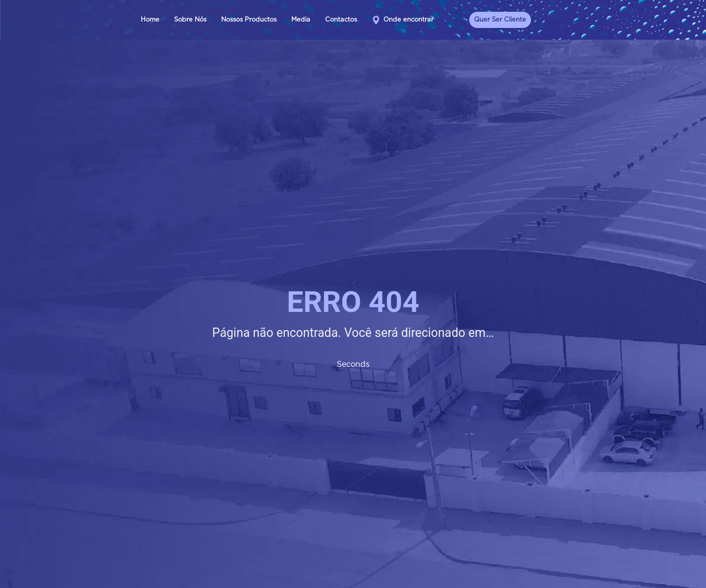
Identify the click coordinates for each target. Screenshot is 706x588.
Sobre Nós (190, 20)
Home (150, 20)
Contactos (341, 20)
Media (301, 20)
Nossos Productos (249, 20)
